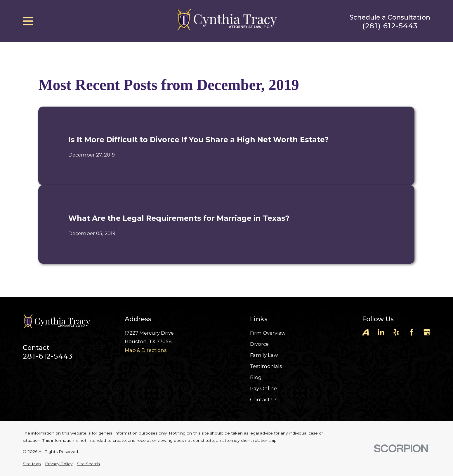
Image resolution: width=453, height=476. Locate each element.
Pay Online (263, 388)
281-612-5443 (48, 356)
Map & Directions (146, 350)
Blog (256, 377)
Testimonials (266, 366)
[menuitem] (32, 464)
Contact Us (264, 399)
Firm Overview (268, 333)
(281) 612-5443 (390, 26)
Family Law (264, 355)
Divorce (259, 344)
